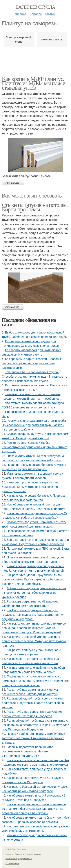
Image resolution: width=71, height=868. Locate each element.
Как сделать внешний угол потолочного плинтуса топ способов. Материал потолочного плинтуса (34, 641)
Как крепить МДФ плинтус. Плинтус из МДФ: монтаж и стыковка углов (34, 83)
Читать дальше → (13, 183)
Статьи (50, 14)
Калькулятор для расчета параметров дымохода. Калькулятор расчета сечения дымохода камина (30, 487)
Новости (36, 14)
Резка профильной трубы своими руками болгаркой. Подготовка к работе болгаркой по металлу (33, 703)
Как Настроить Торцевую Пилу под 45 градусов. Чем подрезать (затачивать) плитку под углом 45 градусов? (33, 615)
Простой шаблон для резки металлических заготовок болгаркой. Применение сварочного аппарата (33, 738)
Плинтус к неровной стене (19, 40)
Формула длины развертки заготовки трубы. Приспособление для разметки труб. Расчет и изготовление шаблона (34, 425)
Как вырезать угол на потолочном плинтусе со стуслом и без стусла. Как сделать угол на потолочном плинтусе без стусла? (34, 809)
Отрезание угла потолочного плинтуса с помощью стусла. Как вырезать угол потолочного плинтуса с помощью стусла (35, 681)
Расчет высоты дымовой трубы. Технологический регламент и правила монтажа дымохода (35, 447)
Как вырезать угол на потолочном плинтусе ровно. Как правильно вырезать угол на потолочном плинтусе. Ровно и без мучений (34, 628)
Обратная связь (12, 863)
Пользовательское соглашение (28, 854)
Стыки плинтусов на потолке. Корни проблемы (35, 207)
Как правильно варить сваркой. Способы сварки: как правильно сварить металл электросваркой (31, 363)
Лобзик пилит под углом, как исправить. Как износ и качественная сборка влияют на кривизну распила (34, 593)
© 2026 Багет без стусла (16, 849)
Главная (21, 14)
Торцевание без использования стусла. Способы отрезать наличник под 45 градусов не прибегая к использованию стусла (34, 377)
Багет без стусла (35, 7)
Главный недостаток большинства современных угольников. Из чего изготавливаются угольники (28, 751)
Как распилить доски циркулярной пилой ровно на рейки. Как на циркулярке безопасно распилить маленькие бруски (33, 579)
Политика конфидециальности (19, 859)
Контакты (9, 854)
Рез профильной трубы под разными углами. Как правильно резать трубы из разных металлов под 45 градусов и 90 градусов (35, 725)
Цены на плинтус (52, 40)
